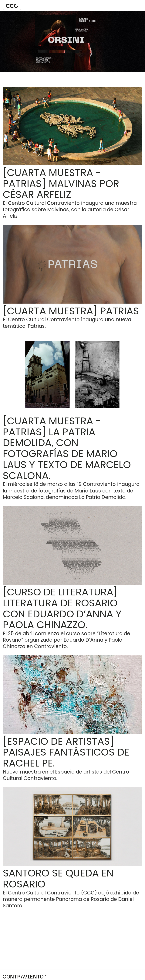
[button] (12, 6)
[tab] (12, 6)
